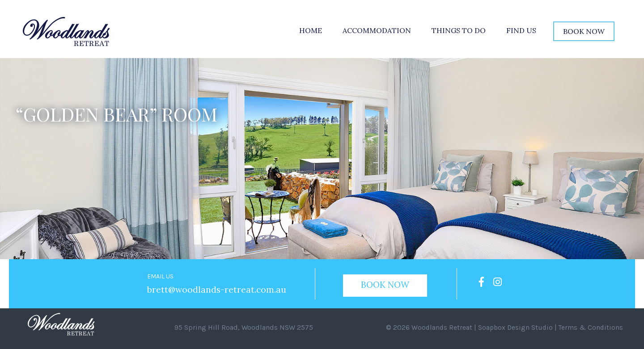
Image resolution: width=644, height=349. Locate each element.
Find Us (521, 30)
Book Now (584, 31)
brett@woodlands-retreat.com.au (214, 289)
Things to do (459, 30)
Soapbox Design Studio (515, 327)
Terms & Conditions (592, 327)
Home (311, 30)
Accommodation (377, 30)
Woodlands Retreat (440, 327)
